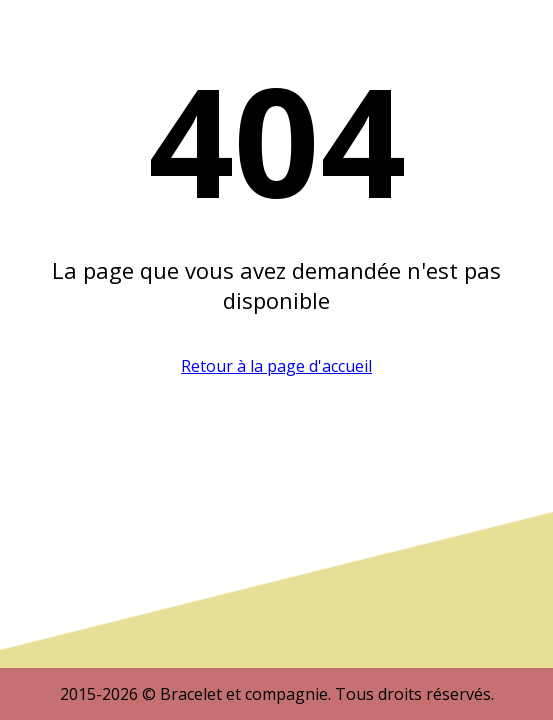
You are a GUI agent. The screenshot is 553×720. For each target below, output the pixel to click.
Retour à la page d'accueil (276, 366)
